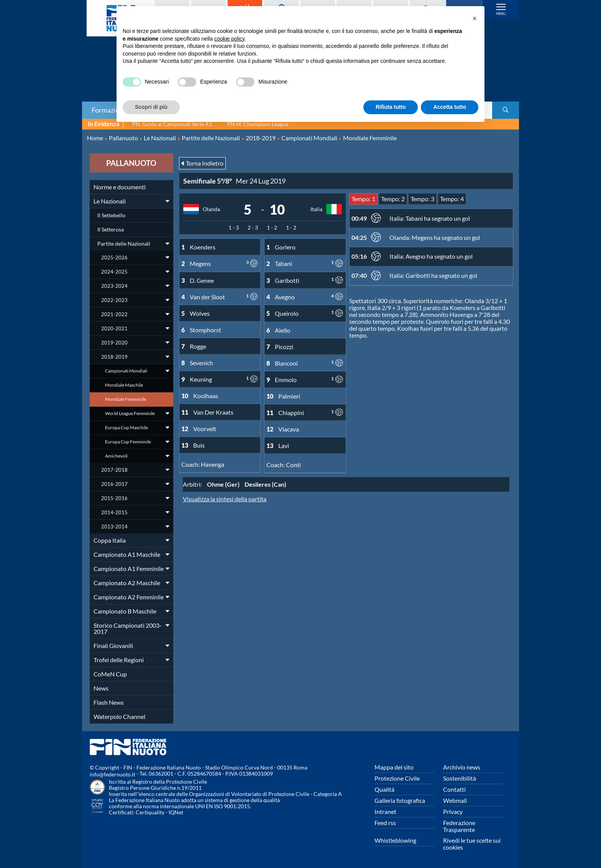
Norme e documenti (120, 187)
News (101, 688)
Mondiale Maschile (124, 385)
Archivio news (462, 767)
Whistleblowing (395, 840)
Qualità (384, 789)
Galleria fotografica (400, 800)
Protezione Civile (397, 778)
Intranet (385, 811)
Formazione (109, 110)
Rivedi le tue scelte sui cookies (472, 844)
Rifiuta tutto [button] (391, 107)
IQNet (176, 812)
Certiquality (150, 812)
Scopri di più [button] (151, 107)
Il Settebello (111, 215)
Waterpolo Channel (119, 716)
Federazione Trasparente (459, 826)
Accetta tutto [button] (450, 107)
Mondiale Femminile (126, 399)
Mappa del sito (394, 767)
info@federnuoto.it (112, 774)
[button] (475, 18)
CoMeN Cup (110, 674)
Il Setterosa (111, 229)
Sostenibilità (460, 778)
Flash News (109, 702)
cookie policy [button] (229, 39)
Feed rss (385, 823)
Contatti (454, 789)
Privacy (453, 811)
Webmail (455, 800)
